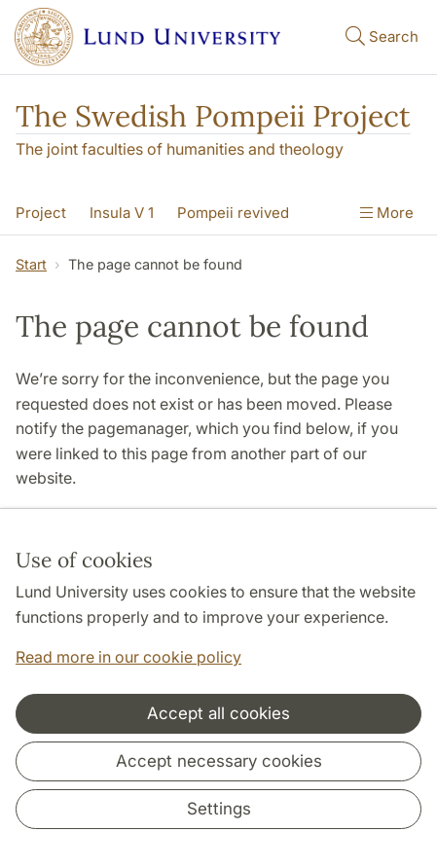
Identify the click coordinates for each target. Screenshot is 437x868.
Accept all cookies (218, 713)
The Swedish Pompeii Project (213, 116)
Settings (219, 809)
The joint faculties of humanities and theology (180, 149)
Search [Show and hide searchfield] (380, 36)
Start (31, 264)
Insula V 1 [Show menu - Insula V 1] (122, 213)
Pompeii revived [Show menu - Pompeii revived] (233, 213)
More (387, 213)
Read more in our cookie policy (128, 657)
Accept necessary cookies (219, 761)
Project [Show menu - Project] (41, 213)
